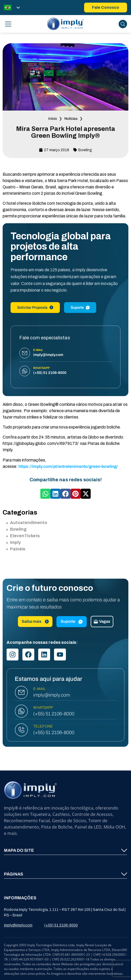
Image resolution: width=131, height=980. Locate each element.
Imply (14, 542)
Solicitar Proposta (35, 308)
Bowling (85, 150)
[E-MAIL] (21, 692)
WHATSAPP (43, 708)
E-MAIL (39, 689)
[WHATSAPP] (21, 711)
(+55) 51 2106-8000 (54, 714)
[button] (45, 494)
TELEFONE (43, 726)
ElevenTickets (23, 536)
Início (53, 119)
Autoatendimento (27, 523)
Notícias (71, 119)
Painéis (16, 549)
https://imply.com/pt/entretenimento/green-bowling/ (68, 466)
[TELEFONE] (21, 730)
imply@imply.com (52, 695)
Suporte (80, 308)
